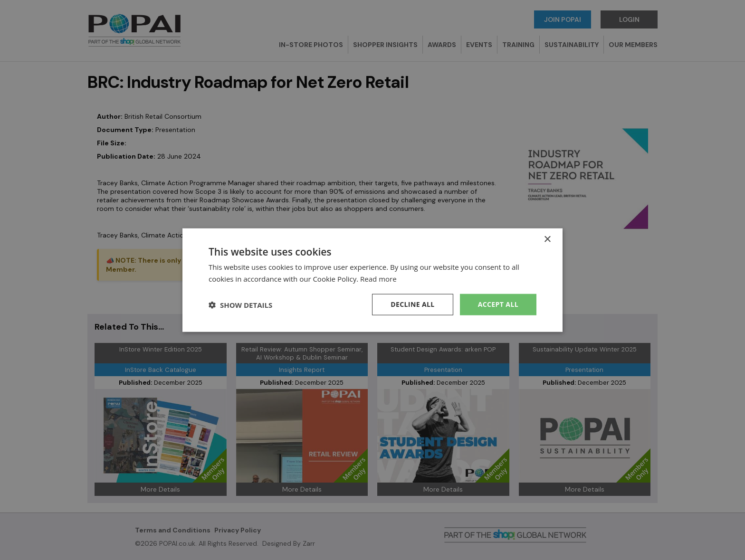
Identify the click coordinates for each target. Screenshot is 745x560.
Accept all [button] (498, 304)
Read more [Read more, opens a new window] (378, 278)
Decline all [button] (412, 304)
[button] (240, 304)
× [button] (547, 239)
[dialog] (372, 280)
